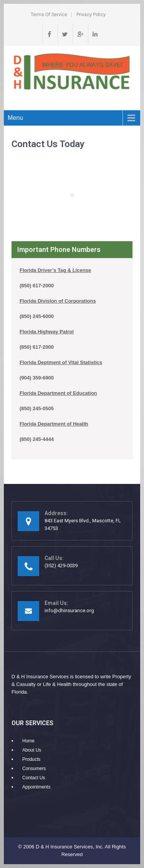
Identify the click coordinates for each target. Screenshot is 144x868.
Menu (15, 118)
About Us (32, 750)
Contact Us (34, 778)
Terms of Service (49, 15)
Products (31, 759)
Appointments (36, 787)
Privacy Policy (91, 15)
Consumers (34, 769)
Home (28, 741)
